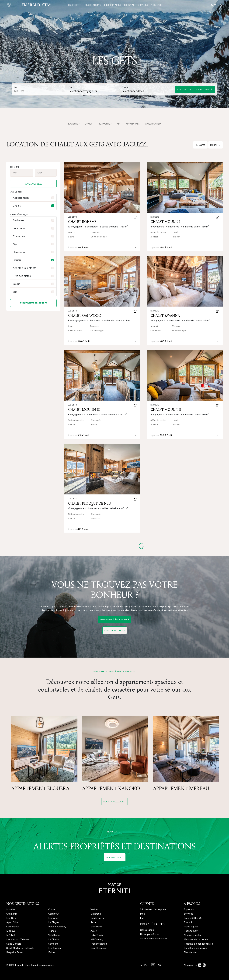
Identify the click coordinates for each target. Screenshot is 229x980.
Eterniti (188, 923)
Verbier (94, 910)
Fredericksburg (99, 944)
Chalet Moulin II (166, 409)
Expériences (133, 124)
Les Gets (155, 217)
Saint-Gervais (14, 944)
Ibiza (93, 923)
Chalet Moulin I (165, 222)
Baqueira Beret (15, 953)
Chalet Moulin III (84, 409)
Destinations (93, 5)
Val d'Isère (54, 935)
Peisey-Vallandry (57, 927)
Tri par (214, 145)
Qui (71, 88)
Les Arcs (53, 918)
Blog (143, 914)
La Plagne (54, 923)
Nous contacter (192, 935)
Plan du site (190, 953)
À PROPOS (192, 904)
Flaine (52, 953)
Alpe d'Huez (13, 923)
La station (105, 124)
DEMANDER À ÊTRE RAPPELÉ (115, 620)
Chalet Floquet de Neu (90, 503)
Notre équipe (191, 927)
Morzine (11, 910)
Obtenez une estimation (153, 939)
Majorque (96, 914)
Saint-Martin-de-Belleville (20, 948)
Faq (142, 918)
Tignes (52, 931)
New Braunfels (99, 948)
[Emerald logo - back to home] (30, 5)
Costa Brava (97, 918)
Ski (119, 124)
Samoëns (53, 944)
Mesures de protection (196, 940)
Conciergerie (153, 124)
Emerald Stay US (193, 918)
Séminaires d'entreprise (153, 910)
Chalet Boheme (82, 222)
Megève (11, 931)
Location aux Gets (114, 802)
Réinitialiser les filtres (33, 303)
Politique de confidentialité (198, 944)
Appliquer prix (33, 184)
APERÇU (89, 124)
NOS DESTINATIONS (23, 904)
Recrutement (191, 931)
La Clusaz (54, 940)
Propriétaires (112, 5)
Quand (125, 88)
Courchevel (12, 927)
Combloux (54, 914)
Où (15, 88)
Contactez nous (115, 630)
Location (74, 124)
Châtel (52, 910)
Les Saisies (55, 948)
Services (143, 5)
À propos (156, 5)
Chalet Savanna (165, 315)
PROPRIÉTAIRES (152, 924)
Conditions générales (195, 948)
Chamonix (12, 914)
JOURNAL (129, 5)
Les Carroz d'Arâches (18, 940)
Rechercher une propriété (195, 89)
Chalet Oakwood (85, 315)
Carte (202, 145)
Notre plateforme (150, 934)
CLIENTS (147, 904)
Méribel (10, 935)
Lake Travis (97, 935)
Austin (94, 931)
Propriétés (75, 5)
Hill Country (97, 940)
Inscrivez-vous (115, 857)
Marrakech (96, 927)
